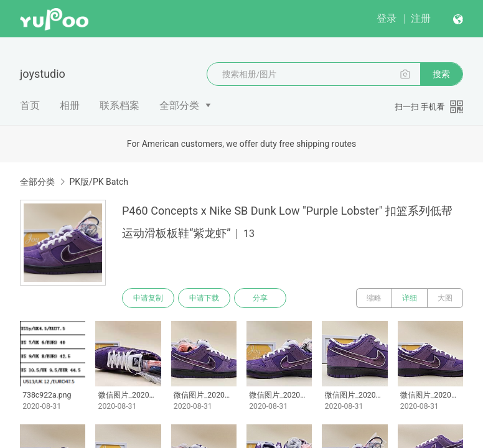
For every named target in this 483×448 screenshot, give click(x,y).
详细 (410, 298)
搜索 (441, 74)
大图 (445, 298)
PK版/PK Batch (98, 182)
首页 (30, 105)
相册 (70, 105)
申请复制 (148, 298)
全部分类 (179, 105)
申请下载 (204, 298)
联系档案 (120, 105)
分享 (260, 298)
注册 (421, 18)
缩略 (374, 298)
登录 (387, 18)
